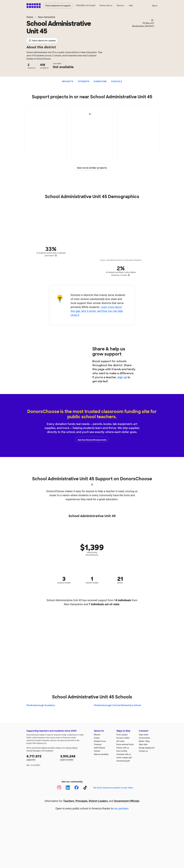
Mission (97, 735)
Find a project (122, 735)
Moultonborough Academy (41, 705)
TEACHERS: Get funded (85, 5)
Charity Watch (72, 748)
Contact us (143, 751)
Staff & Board (99, 748)
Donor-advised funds (125, 744)
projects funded (75, 757)
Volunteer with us (124, 754)
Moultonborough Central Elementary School (117, 705)
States (30, 17)
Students (84, 81)
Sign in (155, 6)
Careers (97, 751)
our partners (121, 808)
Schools (117, 81)
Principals (81, 801)
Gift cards (121, 741)
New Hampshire (47, 17)
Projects (68, 81)
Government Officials (127, 801)
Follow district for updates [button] (42, 41)
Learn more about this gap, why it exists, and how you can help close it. (97, 311)
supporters (41, 757)
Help (131, 5)
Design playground (147, 748)
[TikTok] (85, 788)
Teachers (69, 801)
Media (142, 741)
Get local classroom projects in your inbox (113, 788)
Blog (148, 741)
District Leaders (98, 801)
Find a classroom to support (58, 6)
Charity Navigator (34, 751)
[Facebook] (76, 788)
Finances (98, 744)
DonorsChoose (34, 6)
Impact (97, 738)
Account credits (123, 738)
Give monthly (122, 751)
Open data (143, 744)
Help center (144, 735)
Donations (100, 81)
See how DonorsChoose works (92, 439)
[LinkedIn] (68, 788)
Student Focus (100, 741)
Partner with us (106, 5)
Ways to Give (123, 731)
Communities (144, 738)
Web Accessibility (101, 754)
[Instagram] (59, 788)
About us (120, 5)
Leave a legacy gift (124, 758)
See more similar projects (92, 167)
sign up (122, 377)
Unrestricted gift (123, 761)
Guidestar (49, 751)
